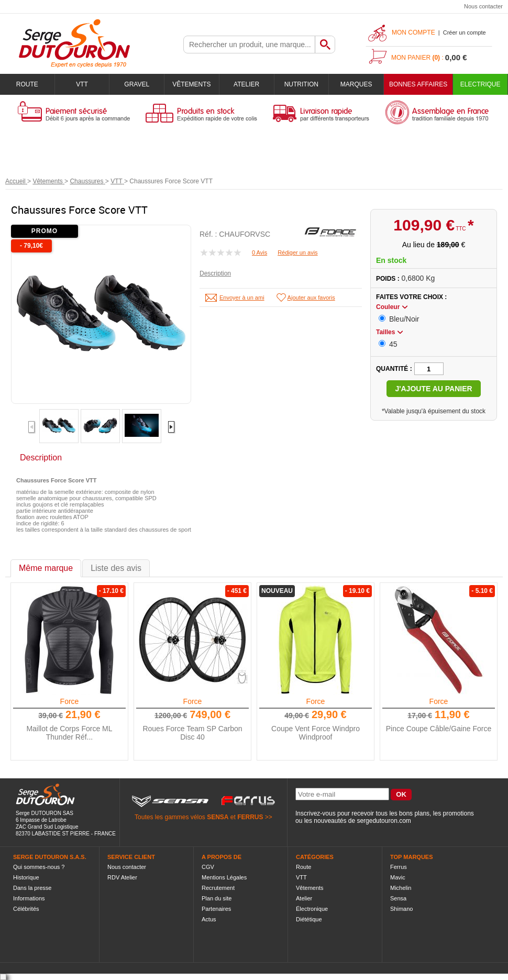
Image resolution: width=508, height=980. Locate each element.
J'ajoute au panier (433, 389)
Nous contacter (483, 6)
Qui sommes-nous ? (39, 867)
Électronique (312, 909)
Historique (26, 877)
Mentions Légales (224, 877)
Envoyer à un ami (242, 298)
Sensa (398, 898)
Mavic (398, 877)
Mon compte (413, 32)
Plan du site (217, 898)
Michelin (401, 888)
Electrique (481, 84)
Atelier (246, 84)
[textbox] (249, 45)
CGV (208, 867)
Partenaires (216, 909)
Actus (209, 919)
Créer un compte (465, 32)
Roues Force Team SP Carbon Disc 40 (192, 733)
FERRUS (250, 817)
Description (215, 273)
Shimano (401, 909)
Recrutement (218, 888)
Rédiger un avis (297, 252)
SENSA (218, 817)
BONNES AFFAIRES (418, 84)
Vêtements (191, 84)
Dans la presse (32, 888)
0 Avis (259, 252)
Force (70, 701)
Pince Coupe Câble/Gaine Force (439, 729)
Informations (29, 898)
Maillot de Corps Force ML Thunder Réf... (69, 733)
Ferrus (399, 867)
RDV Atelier (122, 877)
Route (27, 84)
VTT (82, 84)
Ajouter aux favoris (311, 298)
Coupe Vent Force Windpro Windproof (316, 733)
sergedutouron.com (384, 821)
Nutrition (301, 84)
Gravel (137, 84)
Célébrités (26, 909)
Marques (356, 84)
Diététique (309, 919)
